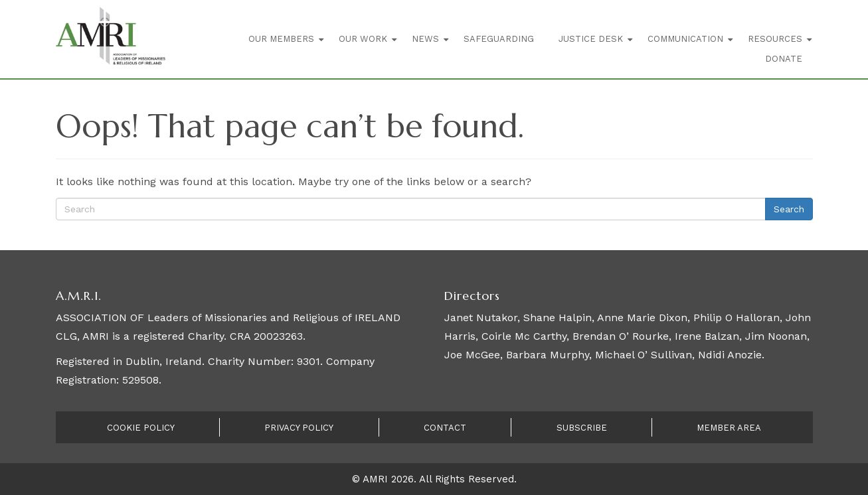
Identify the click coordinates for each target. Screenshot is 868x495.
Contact (445, 428)
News (425, 39)
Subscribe (582, 428)
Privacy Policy (299, 428)
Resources (775, 39)
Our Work (363, 39)
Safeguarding (499, 39)
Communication (685, 39)
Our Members (281, 39)
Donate (784, 59)
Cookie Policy (141, 428)
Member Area (729, 428)
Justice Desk (591, 39)
